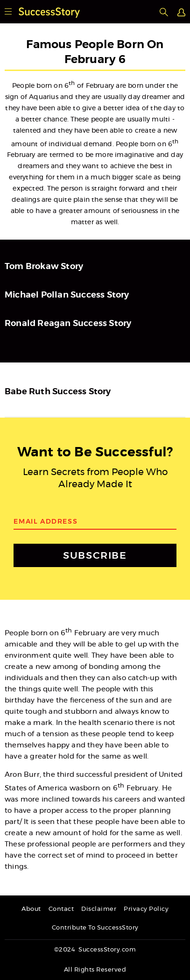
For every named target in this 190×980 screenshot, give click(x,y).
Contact (61, 909)
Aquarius (44, 97)
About (31, 909)
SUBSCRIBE (95, 555)
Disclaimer (99, 909)
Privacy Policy (146, 909)
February (100, 86)
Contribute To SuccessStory (95, 928)
